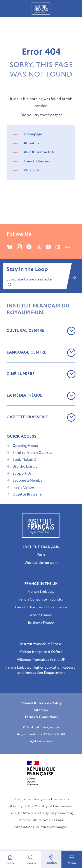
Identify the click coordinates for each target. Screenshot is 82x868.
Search (31, 863)
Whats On (32, 170)
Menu (72, 863)
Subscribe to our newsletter (30, 281)
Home (10, 863)
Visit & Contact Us (39, 152)
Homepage (33, 134)
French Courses (37, 161)
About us (31, 143)
